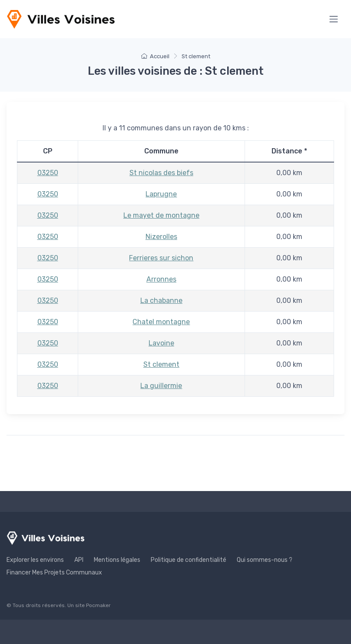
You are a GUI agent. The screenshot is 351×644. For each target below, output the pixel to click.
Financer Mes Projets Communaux (54, 573)
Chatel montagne (161, 322)
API (79, 560)
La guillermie (161, 386)
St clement (161, 364)
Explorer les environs (35, 560)
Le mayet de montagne (161, 215)
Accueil (155, 56)
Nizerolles (161, 237)
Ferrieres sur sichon (161, 258)
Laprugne (161, 194)
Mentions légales (117, 560)
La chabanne (161, 300)
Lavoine (161, 343)
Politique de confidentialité (189, 560)
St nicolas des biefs (161, 173)
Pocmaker (98, 605)
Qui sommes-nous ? (265, 560)
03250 (48, 173)
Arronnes (161, 279)
